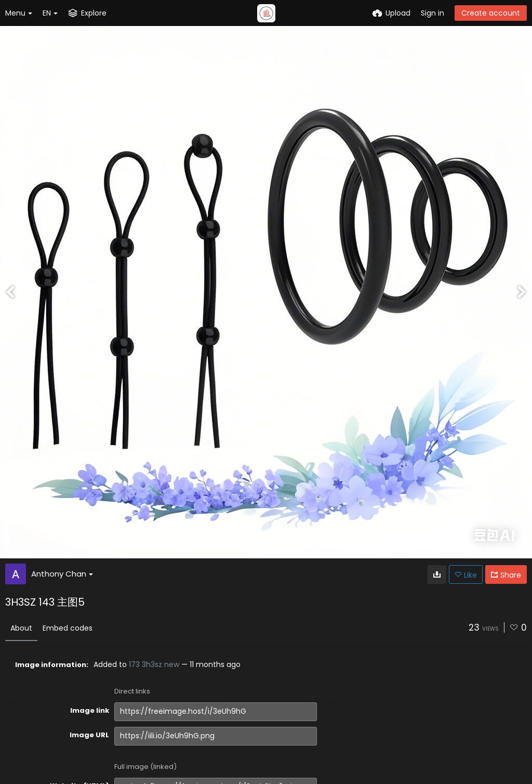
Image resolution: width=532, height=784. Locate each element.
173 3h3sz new (154, 664)
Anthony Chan (62, 574)
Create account (491, 13)
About (21, 628)
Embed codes (68, 628)
